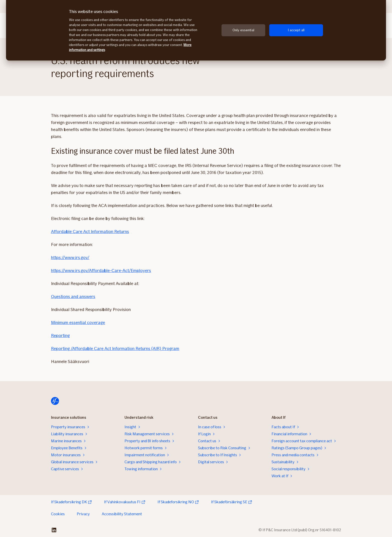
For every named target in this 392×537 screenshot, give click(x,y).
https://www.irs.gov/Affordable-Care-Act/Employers (101, 270)
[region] (196, 30)
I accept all (296, 30)
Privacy (83, 514)
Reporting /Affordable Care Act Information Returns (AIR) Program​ (115, 348)
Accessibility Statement (122, 514)
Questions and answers (73, 296)
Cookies (58, 514)
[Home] (55, 401)
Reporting (60, 335)
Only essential (243, 30)
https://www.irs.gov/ (70, 257)
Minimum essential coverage (78, 322)
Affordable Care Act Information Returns (90, 231)
